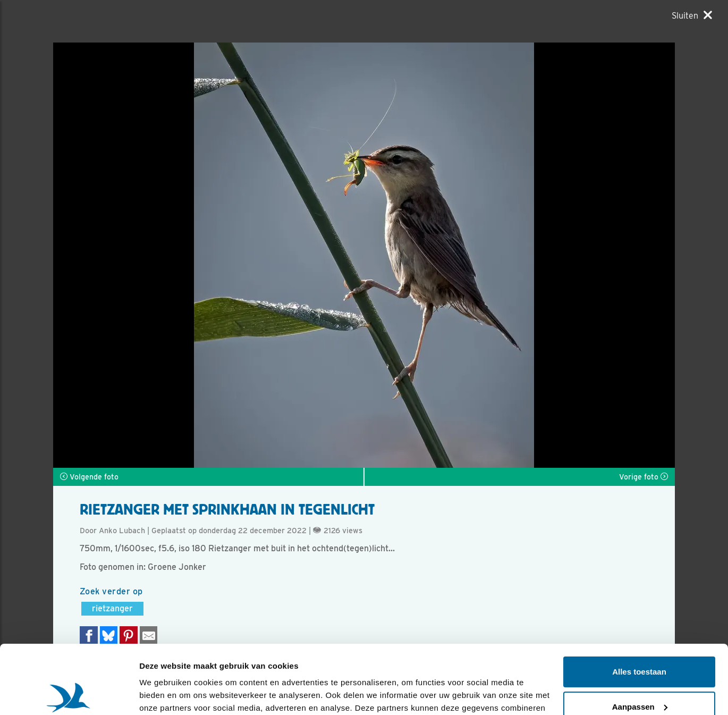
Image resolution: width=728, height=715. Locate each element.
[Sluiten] (692, 15)
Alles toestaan (639, 603)
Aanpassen (640, 638)
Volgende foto (89, 477)
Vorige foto (644, 477)
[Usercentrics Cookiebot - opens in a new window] (69, 694)
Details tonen (164, 694)
